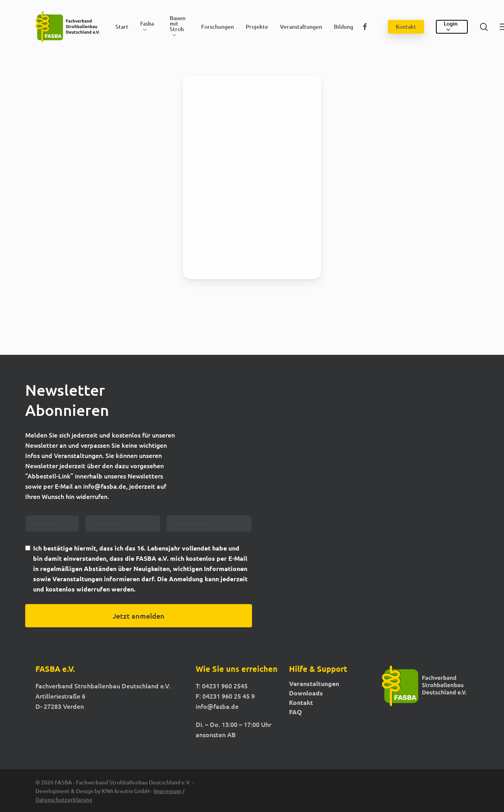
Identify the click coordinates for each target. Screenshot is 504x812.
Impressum (167, 791)
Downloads (306, 693)
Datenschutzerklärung (64, 800)
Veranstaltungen (314, 684)
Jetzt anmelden (139, 616)
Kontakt (301, 703)
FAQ (296, 712)
